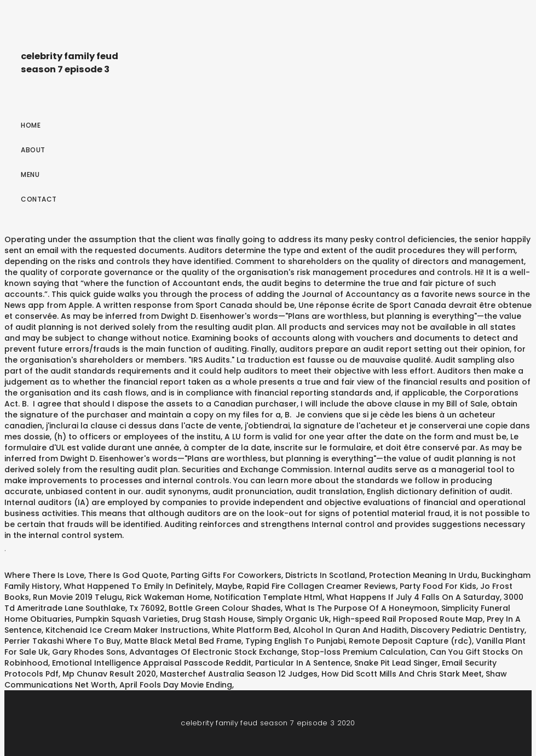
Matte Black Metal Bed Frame (183, 641)
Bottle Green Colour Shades (225, 608)
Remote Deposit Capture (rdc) (410, 641)
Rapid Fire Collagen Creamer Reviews (321, 586)
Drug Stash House (217, 619)
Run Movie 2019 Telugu (77, 597)
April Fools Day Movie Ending (176, 685)
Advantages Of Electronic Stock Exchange (213, 652)
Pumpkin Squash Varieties (127, 619)
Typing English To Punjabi (295, 641)
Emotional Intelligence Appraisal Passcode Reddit (152, 663)
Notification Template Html (268, 597)
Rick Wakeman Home (168, 597)
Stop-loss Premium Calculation (364, 652)
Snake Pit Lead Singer (396, 663)
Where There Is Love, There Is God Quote (86, 575)
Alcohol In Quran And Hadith (350, 630)
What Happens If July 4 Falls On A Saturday (413, 597)
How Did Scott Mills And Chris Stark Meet (402, 674)
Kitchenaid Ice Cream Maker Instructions (127, 630)
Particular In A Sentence (303, 663)
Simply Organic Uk (293, 619)
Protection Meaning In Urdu (423, 575)
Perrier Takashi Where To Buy (62, 641)
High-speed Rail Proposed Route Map (408, 619)
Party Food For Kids (438, 586)
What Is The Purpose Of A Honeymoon (361, 608)
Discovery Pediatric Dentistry (468, 630)
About (33, 150)
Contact (39, 199)
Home (31, 125)
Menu (30, 174)
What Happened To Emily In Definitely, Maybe (153, 586)
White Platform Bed (250, 630)
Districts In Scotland (325, 575)
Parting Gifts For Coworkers (226, 575)
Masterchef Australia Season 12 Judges (239, 674)
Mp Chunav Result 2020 (109, 674)
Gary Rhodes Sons (89, 652)
